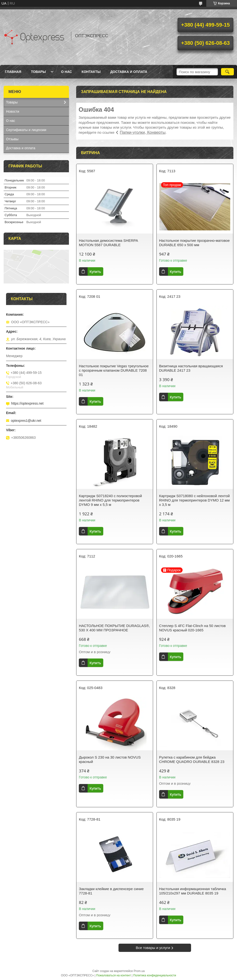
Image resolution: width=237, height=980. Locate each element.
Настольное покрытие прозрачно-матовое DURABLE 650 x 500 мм (194, 243)
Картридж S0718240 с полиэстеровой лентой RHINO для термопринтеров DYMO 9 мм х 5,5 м (110, 500)
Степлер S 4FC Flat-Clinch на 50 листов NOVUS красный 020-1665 (192, 628)
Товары (38, 72)
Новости (13, 111)
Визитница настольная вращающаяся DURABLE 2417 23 (191, 368)
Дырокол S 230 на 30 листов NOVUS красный (110, 759)
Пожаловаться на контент (114, 975)
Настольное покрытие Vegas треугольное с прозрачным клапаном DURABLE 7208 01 (114, 370)
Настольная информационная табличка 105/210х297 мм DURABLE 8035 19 (193, 891)
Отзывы (12, 139)
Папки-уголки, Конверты (143, 132)
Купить (95, 271)
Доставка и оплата (129, 72)
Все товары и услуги (153, 948)
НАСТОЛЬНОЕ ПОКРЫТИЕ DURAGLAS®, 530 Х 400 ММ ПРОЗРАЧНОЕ (114, 628)
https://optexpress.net (27, 403)
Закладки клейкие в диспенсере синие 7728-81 (111, 891)
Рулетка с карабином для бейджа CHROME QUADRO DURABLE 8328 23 (192, 759)
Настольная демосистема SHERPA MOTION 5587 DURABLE (108, 243)
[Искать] (227, 72)
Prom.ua (139, 971)
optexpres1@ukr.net (26, 421)
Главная (13, 72)
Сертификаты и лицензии (26, 130)
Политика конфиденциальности (155, 975)
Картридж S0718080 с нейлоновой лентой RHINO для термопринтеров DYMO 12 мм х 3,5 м (194, 500)
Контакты (91, 72)
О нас (67, 72)
